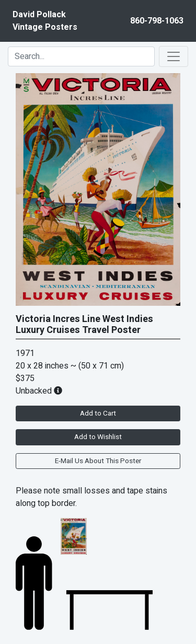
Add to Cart (98, 413)
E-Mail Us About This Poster (98, 461)
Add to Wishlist (98, 437)
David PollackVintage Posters (45, 21)
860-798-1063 (157, 21)
